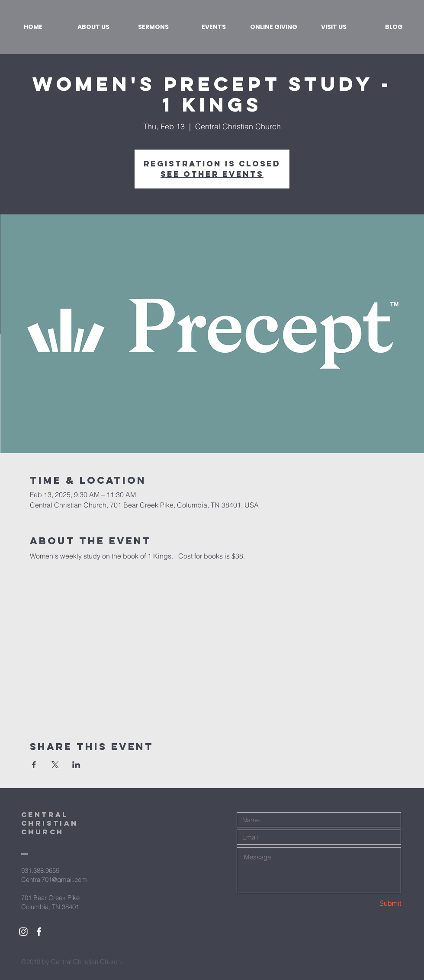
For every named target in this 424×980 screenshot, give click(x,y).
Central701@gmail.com (54, 879)
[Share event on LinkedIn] (76, 765)
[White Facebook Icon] (39, 932)
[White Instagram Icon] (23, 932)
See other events (212, 174)
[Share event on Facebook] (34, 765)
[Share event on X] (55, 765)
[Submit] (370, 903)
